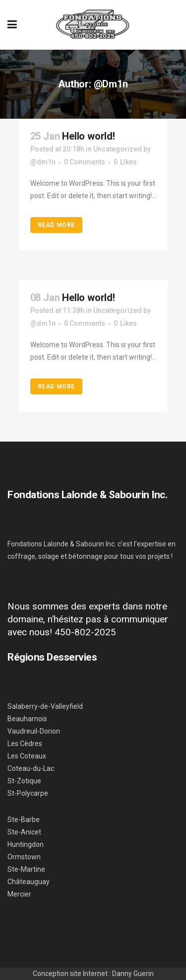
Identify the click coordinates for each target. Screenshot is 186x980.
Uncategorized (118, 149)
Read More (56, 225)
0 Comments (85, 162)
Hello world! (89, 136)
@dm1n (43, 162)
